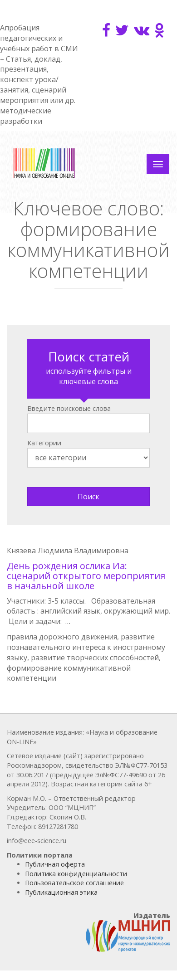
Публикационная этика (61, 892)
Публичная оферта (55, 864)
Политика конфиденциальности (76, 874)
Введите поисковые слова (69, 408)
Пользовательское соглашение (74, 883)
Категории (44, 443)
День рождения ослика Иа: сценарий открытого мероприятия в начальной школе (86, 576)
